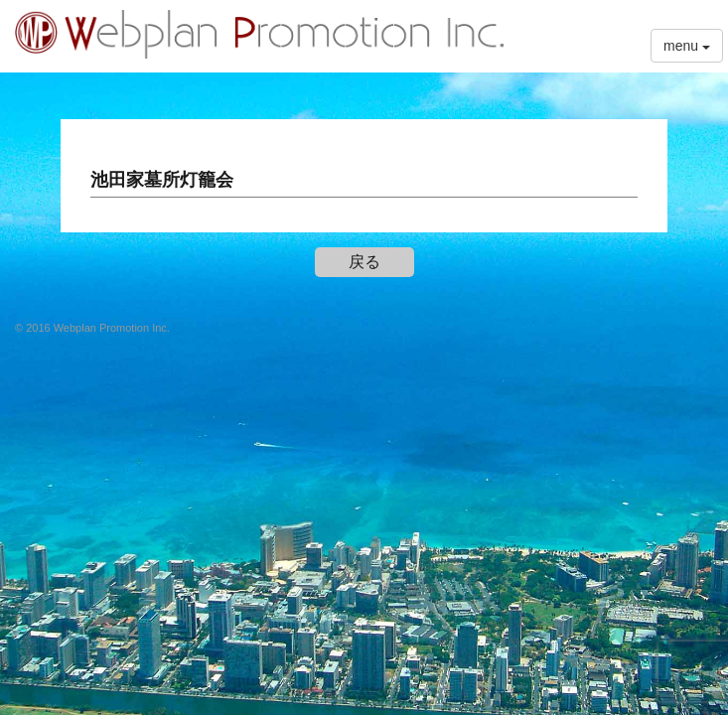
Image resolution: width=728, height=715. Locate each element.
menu (687, 46)
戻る (364, 262)
